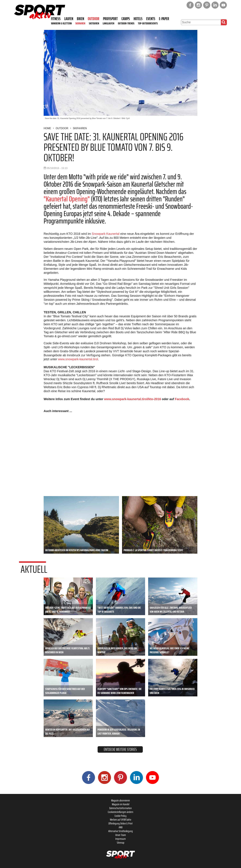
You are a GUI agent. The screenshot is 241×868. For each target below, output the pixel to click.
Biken (80, 19)
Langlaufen (109, 23)
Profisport (110, 19)
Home (47, 128)
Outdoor (94, 19)
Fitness (56, 19)
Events (151, 19)
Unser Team (121, 835)
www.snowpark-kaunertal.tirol (78, 359)
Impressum (120, 839)
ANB (121, 827)
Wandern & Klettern (61, 23)
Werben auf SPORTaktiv (121, 820)
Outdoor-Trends (126, 23)
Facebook (182, 399)
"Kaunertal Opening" (67, 199)
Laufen (69, 19)
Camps (126, 19)
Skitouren (94, 23)
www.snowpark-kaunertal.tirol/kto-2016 (132, 399)
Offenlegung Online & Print (120, 823)
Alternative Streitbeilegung (120, 831)
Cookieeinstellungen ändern (120, 812)
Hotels (138, 19)
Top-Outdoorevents (148, 23)
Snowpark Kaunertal (106, 234)
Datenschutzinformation (120, 808)
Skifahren (80, 23)
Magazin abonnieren (120, 800)
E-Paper (164, 19)
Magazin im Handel (121, 804)
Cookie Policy (120, 816)
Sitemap (121, 843)
